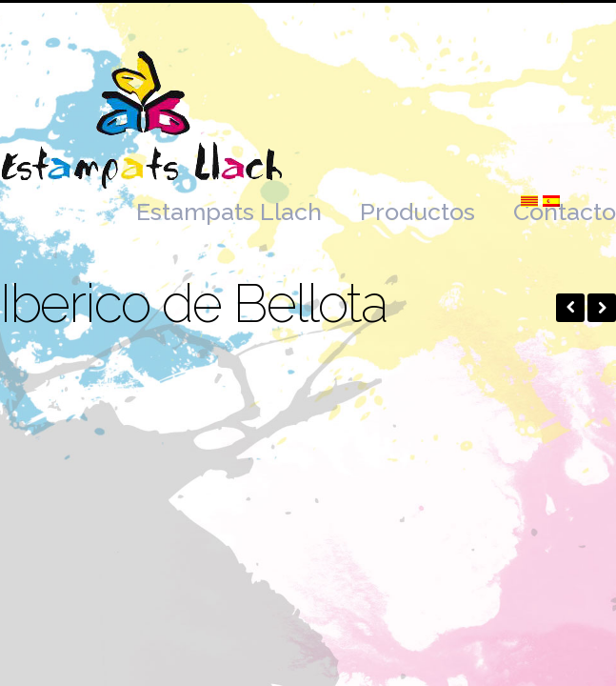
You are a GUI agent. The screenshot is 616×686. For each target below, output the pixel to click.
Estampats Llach (229, 212)
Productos (417, 212)
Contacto (565, 212)
